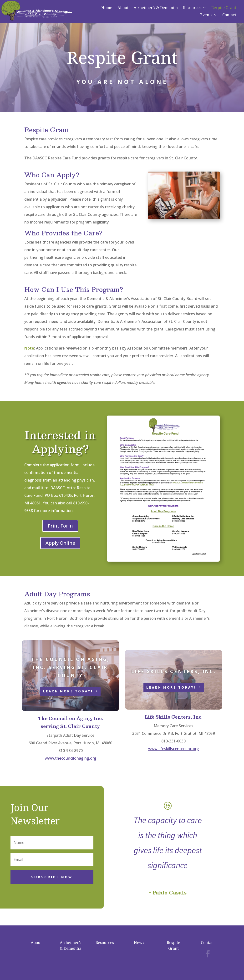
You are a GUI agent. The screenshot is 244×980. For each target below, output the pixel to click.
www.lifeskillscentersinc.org (174, 749)
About (123, 8)
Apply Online (60, 543)
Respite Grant (224, 8)
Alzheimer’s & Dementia (156, 8)
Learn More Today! (68, 691)
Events (206, 15)
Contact (229, 15)
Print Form (60, 526)
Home (107, 8)
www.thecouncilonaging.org (71, 758)
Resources (192, 8)
